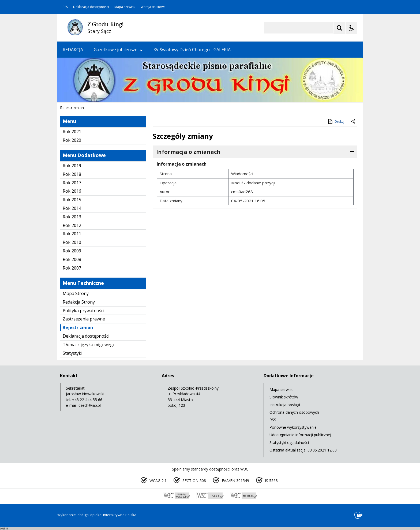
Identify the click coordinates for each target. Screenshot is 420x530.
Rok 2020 (72, 140)
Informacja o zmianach (188, 152)
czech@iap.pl (90, 405)
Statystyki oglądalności (289, 443)
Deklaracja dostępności (91, 7)
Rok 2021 (72, 132)
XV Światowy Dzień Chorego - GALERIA (192, 50)
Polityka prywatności (83, 311)
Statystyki (72, 353)
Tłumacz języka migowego (89, 345)
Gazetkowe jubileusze (118, 50)
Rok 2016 (72, 191)
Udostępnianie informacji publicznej (300, 435)
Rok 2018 (72, 174)
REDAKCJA (73, 50)
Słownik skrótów (284, 397)
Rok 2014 (72, 208)
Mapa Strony (76, 293)
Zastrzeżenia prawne (84, 319)
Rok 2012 (72, 225)
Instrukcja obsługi (285, 405)
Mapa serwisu (125, 7)
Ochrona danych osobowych (294, 412)
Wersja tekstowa (153, 7)
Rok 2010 (72, 242)
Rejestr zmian (78, 327)
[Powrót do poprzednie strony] (354, 122)
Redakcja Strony (79, 302)
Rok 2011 (72, 234)
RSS (65, 7)
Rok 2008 (72, 259)
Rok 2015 (72, 200)
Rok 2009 (72, 251)
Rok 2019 (72, 166)
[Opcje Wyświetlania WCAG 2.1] (351, 28)
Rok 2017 (72, 183)
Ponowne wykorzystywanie (293, 427)
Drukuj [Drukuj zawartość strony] (336, 121)
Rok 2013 (72, 217)
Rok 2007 (72, 268)
